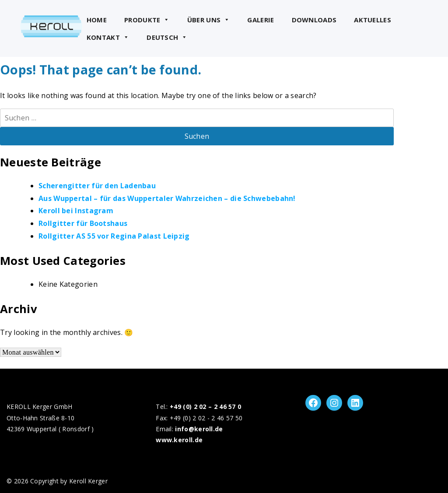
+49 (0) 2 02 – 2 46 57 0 (205, 407)
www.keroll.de (179, 440)
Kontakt (108, 37)
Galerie (261, 20)
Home (97, 20)
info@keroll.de (199, 429)
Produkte (147, 20)
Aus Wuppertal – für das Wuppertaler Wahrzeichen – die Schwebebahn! (167, 198)
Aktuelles (373, 20)
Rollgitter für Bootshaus (83, 223)
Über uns (209, 20)
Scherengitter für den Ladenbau (97, 186)
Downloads (314, 20)
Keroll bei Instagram (76, 211)
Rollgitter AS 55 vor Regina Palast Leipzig (114, 236)
